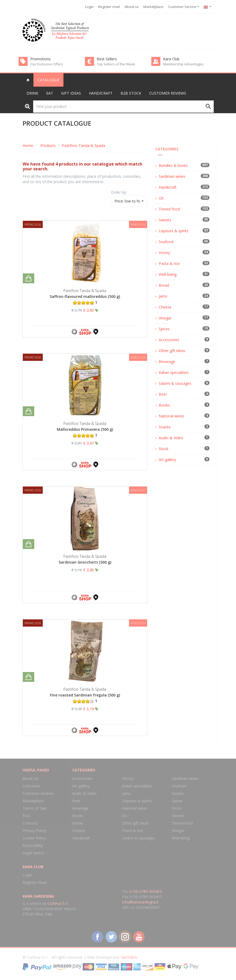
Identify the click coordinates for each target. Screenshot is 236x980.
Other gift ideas (172, 351)
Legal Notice (33, 853)
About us (132, 7)
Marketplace (153, 7)
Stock (164, 449)
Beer (163, 394)
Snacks (165, 427)
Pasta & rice (169, 263)
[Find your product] (123, 107)
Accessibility (33, 845)
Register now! (109, 7)
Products (48, 145)
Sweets (165, 220)
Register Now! (35, 882)
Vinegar (165, 318)
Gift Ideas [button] (71, 93)
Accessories (169, 340)
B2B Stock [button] (131, 93)
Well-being (168, 274)
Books (164, 405)
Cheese (165, 307)
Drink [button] (32, 93)
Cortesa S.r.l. (58, 903)
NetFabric (129, 957)
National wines (171, 416)
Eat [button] (50, 93)
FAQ (26, 816)
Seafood (166, 242)
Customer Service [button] (184, 7)
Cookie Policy (34, 838)
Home (28, 145)
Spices (164, 329)
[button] (208, 7)
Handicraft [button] (101, 93)
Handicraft (168, 187)
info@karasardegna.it (140, 902)
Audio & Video (171, 438)
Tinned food (169, 209)
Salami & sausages (175, 383)
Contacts (30, 823)
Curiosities (31, 786)
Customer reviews (168, 93)
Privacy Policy (34, 831)
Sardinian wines (172, 176)
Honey (164, 253)
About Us (31, 778)
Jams (163, 296)
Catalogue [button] (48, 80)
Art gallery (167, 460)
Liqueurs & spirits (174, 231)
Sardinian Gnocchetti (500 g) (85, 562)
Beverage (167, 362)
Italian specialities (174, 372)
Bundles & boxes (173, 165)
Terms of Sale (35, 808)
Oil (161, 198)
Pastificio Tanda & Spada (83, 145)
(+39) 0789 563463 (145, 891)
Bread (164, 285)
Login (89, 7)
